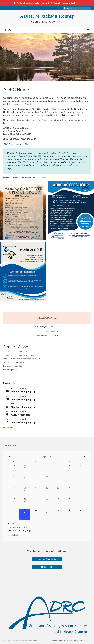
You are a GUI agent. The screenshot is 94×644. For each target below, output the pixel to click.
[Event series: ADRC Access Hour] (25, 412)
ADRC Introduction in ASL (16, 144)
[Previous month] (9, 457)
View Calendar (9, 428)
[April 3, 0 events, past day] (58, 470)
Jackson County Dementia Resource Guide (20, 355)
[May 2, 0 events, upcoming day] (69, 514)
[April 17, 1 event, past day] (58, 492)
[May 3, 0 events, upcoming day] (80, 514)
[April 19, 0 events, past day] (80, 492)
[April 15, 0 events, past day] (36, 492)
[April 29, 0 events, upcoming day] (36, 514)
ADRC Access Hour (21, 415)
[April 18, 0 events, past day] (69, 492)
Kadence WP (38, 641)
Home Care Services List (13, 366)
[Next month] (85, 457)
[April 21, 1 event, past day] (25, 503)
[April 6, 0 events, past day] (14, 481)
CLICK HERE (41, 178)
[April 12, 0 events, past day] (80, 481)
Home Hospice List (10, 370)
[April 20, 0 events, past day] (14, 503)
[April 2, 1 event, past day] (47, 470)
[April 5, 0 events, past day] (80, 470)
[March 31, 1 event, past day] (25, 470)
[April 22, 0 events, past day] (36, 503)
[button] (23, 211)
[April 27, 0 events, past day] (14, 514)
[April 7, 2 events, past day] (25, 481)
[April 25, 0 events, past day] (69, 503)
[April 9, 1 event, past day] (47, 481)
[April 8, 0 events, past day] (36, 481)
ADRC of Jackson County (47, 16)
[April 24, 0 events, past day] (58, 503)
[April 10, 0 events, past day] (58, 481)
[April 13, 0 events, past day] (14, 492)
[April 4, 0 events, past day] (69, 470)
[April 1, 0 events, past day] (36, 470)
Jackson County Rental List (14, 362)
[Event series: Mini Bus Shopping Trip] (25, 389)
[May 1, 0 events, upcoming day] (58, 514)
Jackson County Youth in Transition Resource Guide (23, 359)
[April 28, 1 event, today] (25, 514)
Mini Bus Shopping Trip (23, 392)
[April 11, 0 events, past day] (69, 481)
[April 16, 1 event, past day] (47, 492)
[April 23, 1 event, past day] (47, 503)
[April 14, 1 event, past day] (25, 492)
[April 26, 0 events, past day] (80, 503)
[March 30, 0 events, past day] (14, 470)
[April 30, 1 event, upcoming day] (47, 514)
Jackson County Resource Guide (16, 352)
